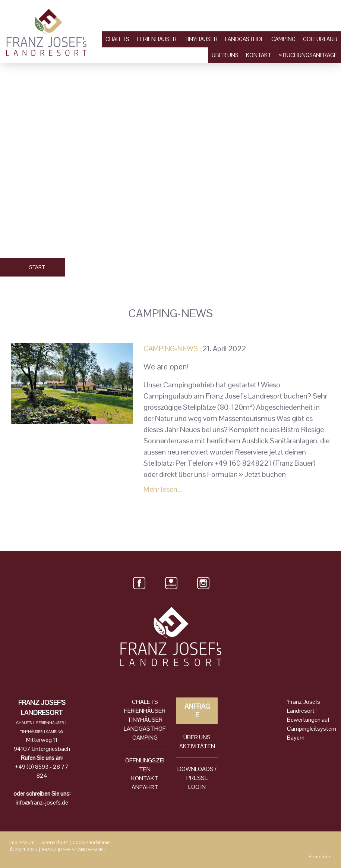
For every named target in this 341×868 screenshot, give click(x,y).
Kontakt (259, 55)
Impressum (22, 842)
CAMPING (145, 738)
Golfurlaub (320, 39)
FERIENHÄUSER (145, 711)
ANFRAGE (197, 711)
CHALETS (145, 702)
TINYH (136, 720)
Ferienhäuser (157, 39)
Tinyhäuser (201, 39)
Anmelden (320, 856)
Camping (283, 39)
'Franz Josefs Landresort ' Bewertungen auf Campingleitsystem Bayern (312, 720)
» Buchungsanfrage (308, 55)
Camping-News (171, 349)
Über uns (225, 55)
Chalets (117, 39)
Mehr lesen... (163, 489)
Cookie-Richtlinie (91, 842)
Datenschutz (54, 842)
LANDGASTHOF (145, 729)
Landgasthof (244, 39)
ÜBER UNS (197, 737)
